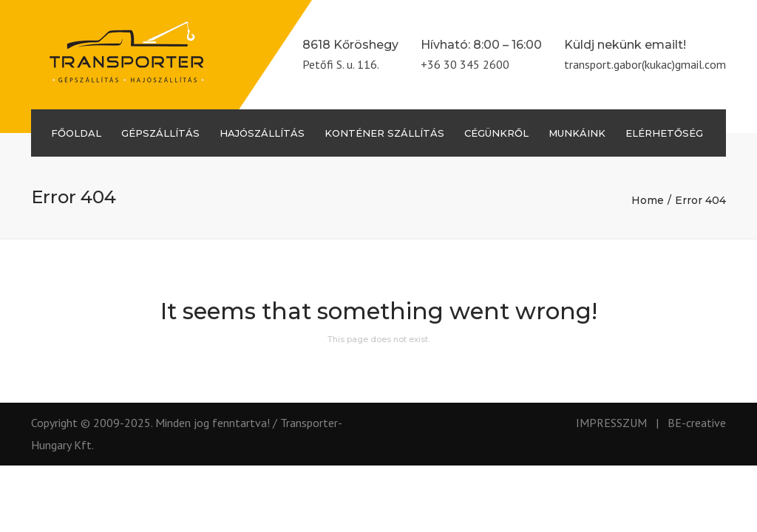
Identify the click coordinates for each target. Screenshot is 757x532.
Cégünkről (496, 133)
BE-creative (697, 423)
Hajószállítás (262, 133)
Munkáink (577, 133)
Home (648, 200)
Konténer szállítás (384, 133)
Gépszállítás (160, 133)
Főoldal (76, 133)
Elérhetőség (664, 133)
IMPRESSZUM (611, 423)
